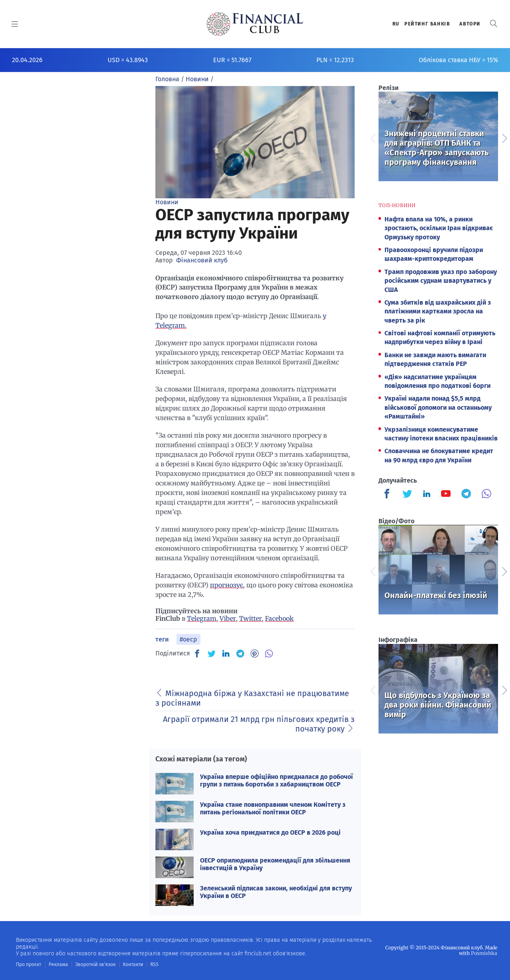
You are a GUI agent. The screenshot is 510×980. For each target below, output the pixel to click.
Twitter (250, 618)
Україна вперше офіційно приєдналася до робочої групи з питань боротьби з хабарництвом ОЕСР (277, 780)
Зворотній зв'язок (95, 964)
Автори (470, 24)
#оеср (188, 639)
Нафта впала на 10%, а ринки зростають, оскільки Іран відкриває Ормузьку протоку (439, 228)
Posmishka (484, 953)
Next (504, 137)
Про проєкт (28, 964)
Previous (373, 137)
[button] (494, 24)
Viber (228, 618)
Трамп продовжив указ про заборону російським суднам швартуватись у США (441, 281)
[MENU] (15, 24)
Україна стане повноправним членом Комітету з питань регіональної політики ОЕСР (273, 808)
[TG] (240, 653)
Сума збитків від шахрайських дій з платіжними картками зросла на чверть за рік (438, 311)
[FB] (197, 653)
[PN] (255, 653)
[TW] (212, 653)
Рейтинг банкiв (427, 24)
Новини (167, 202)
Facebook (279, 618)
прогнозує (227, 585)
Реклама (58, 964)
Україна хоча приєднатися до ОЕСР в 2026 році (270, 832)
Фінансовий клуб (202, 260)
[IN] (226, 654)
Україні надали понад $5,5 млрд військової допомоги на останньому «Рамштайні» (438, 407)
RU (396, 24)
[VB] (269, 653)
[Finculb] (388, 495)
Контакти (133, 964)
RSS (154, 964)
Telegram (202, 618)
